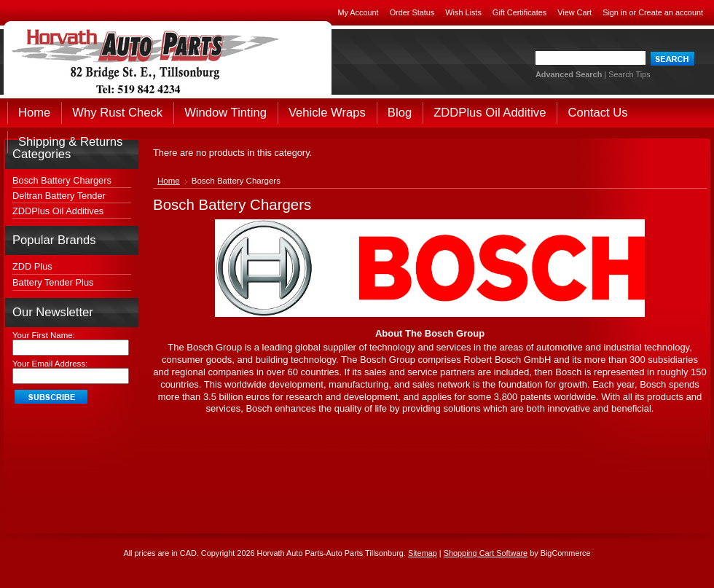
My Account (358, 12)
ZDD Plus (32, 266)
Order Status (412, 12)
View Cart (574, 12)
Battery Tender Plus (53, 282)
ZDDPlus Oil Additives (58, 211)
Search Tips (629, 74)
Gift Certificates (519, 12)
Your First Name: (44, 335)
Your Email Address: (50, 364)
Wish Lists (463, 12)
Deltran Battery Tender (59, 196)
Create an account (671, 12)
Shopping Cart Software (486, 553)
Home (169, 181)
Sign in (615, 12)
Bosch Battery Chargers (62, 180)
